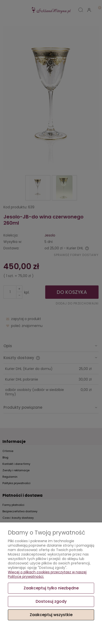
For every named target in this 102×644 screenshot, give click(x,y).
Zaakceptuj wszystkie (51, 615)
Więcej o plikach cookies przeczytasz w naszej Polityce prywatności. (47, 574)
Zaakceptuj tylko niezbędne (51, 588)
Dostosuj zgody (51, 601)
